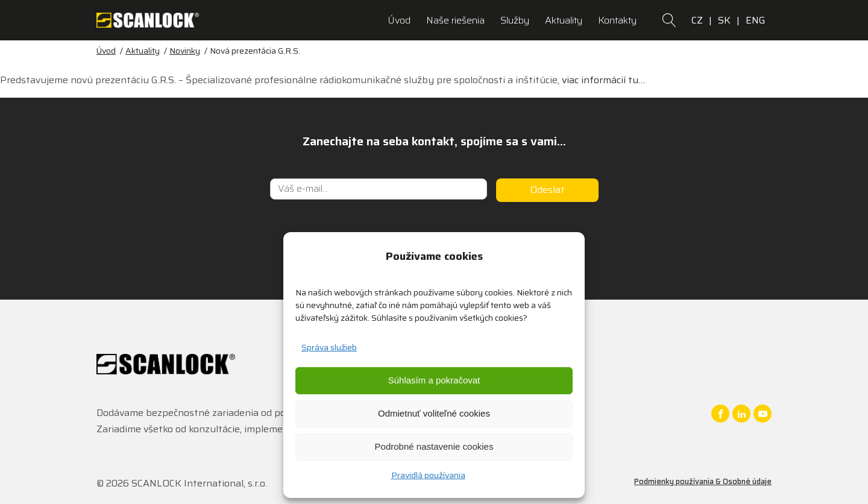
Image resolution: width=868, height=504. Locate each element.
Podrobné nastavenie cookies (434, 446)
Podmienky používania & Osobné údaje (703, 481)
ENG (756, 20)
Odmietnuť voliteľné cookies (434, 413)
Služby (515, 20)
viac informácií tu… (603, 80)
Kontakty (617, 20)
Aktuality (564, 20)
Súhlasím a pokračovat (434, 380)
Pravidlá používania (428, 475)
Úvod (399, 20)
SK (724, 20)
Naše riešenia (455, 20)
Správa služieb (329, 347)
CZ (697, 20)
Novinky (185, 51)
